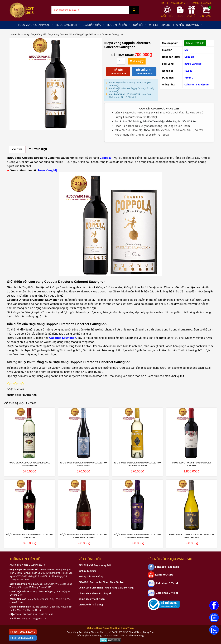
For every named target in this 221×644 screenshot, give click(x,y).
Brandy (165, 25)
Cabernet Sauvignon (197, 84)
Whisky (154, 25)
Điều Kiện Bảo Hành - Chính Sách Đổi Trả (101, 582)
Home (13, 34)
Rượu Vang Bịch (68, 25)
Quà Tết (140, 25)
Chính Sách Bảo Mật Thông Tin (95, 593)
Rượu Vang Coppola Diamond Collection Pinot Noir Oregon (83, 536)
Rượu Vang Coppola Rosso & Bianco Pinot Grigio (30, 464)
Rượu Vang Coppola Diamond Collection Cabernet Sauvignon (138, 536)
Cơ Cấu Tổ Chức (87, 571)
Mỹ (186, 50)
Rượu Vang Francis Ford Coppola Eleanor (191, 464)
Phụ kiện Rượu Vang (188, 25)
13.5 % (188, 71)
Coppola (189, 57)
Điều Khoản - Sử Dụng (91, 605)
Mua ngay (137, 61)
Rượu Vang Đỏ (193, 64)
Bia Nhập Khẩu (94, 25)
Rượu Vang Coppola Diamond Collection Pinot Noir (83, 464)
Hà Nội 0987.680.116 (118, 72)
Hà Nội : (23, 632)
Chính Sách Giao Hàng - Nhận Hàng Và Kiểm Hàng (106, 588)
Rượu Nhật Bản (119, 25)
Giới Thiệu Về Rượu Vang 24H (95, 565)
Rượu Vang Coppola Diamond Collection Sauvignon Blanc (138, 464)
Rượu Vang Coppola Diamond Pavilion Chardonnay (191, 536)
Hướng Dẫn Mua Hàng (91, 576)
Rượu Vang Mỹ (39, 34)
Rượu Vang (23, 34)
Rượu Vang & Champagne (36, 25)
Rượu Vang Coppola (58, 34)
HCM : (22, 638)
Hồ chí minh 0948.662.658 (144, 72)
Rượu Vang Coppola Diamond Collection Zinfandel (30, 536)
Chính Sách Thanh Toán (92, 599)
